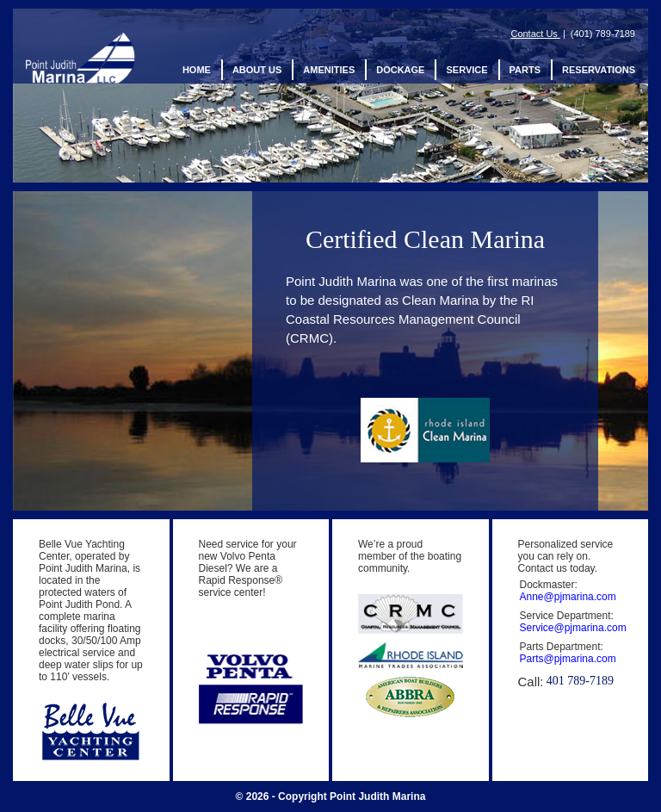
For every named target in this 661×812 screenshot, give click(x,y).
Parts (525, 70)
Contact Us (535, 34)
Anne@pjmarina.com (568, 597)
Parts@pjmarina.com (568, 659)
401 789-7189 (580, 681)
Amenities (329, 70)
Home (197, 70)
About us (257, 70)
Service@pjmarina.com (573, 628)
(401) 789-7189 (603, 34)
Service (466, 70)
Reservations (599, 70)
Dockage (400, 70)
